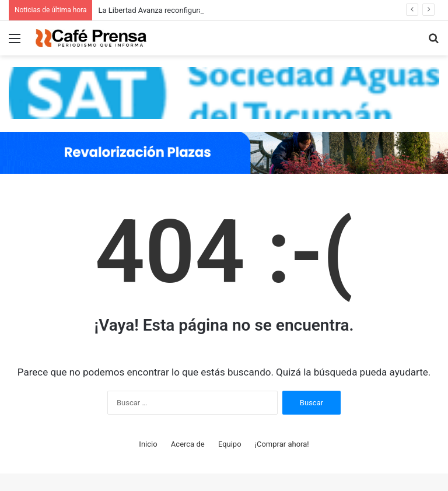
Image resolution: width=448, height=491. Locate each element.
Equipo (230, 444)
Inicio (148, 444)
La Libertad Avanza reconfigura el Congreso (171, 10)
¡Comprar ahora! (282, 444)
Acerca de (188, 444)
